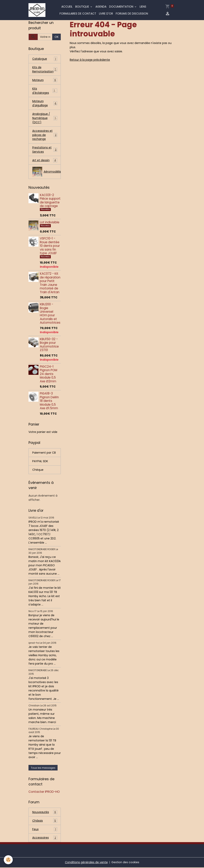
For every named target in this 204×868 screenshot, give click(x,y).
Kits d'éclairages (45, 91)
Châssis (45, 821)
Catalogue (45, 59)
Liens (143, 7)
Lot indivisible (50, 223)
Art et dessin (45, 161)
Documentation (122, 7)
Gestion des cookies (125, 863)
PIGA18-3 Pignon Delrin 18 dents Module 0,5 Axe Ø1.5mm (49, 401)
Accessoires (45, 838)
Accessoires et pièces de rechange (45, 135)
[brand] (37, 10)
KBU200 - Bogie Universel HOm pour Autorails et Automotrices (50, 314)
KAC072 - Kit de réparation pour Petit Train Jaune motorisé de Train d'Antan (50, 283)
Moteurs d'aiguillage (45, 103)
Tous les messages (43, 768)
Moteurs (45, 80)
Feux (45, 830)
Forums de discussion (132, 14)
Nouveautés (45, 813)
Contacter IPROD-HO (44, 792)
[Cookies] (8, 860)
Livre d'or (106, 14)
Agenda (101, 7)
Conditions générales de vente (86, 863)
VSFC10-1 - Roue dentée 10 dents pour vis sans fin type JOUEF (50, 246)
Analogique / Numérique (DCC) (45, 118)
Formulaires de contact (78, 14)
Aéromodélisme (47, 172)
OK (57, 37)
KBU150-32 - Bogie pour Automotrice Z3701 (49, 345)
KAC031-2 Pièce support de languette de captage (50, 201)
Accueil (67, 7)
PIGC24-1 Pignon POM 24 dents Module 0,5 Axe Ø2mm (49, 374)
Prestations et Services (45, 150)
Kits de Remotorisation (45, 69)
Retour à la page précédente (90, 60)
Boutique (83, 7)
